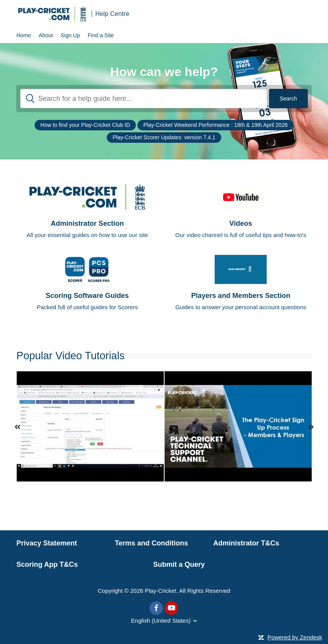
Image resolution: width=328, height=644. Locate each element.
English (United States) (161, 621)
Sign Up (70, 35)
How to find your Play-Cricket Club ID (85, 125)
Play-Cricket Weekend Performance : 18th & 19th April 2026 (215, 125)
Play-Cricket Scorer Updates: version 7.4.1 (164, 137)
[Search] (144, 99)
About (46, 35)
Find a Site (101, 35)
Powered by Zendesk (295, 637)
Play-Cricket (161, 591)
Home (23, 35)
